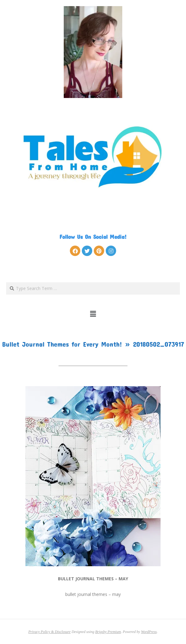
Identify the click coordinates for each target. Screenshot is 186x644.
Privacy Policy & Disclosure (50, 632)
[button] (93, 314)
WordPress (149, 632)
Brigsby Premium (108, 632)
